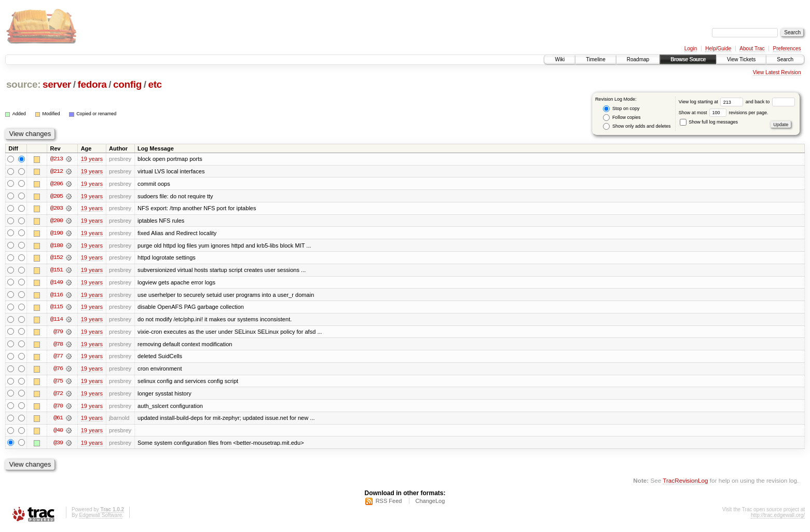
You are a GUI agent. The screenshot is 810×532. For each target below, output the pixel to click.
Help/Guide (718, 49)
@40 (58, 433)
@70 (58, 408)
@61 (58, 420)
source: (23, 84)
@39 (58, 445)
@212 (57, 171)
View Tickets (741, 59)
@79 (58, 333)
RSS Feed (389, 504)
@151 (57, 271)
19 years (92, 159)
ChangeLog (430, 504)
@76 (58, 371)
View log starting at (712, 102)
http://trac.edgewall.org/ (778, 518)
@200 (57, 221)
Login (691, 49)
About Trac (752, 49)
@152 (57, 258)
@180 (57, 246)
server (57, 84)
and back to (770, 102)
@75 (58, 383)
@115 (57, 308)
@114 (57, 321)
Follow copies (622, 118)
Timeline (595, 59)
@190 (57, 234)
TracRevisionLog (685, 483)
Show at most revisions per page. (724, 113)
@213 (57, 159)
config (127, 84)
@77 (58, 358)
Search (785, 59)
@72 (58, 395)
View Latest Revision (777, 72)
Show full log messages (709, 122)
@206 (57, 184)
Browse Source (688, 59)
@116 (57, 296)
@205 (57, 196)
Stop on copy (621, 109)
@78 (58, 346)
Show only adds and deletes (637, 126)
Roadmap (638, 59)
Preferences (787, 49)
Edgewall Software (100, 518)
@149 (57, 283)
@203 (57, 209)
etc (155, 84)
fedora (92, 84)
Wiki (560, 59)
